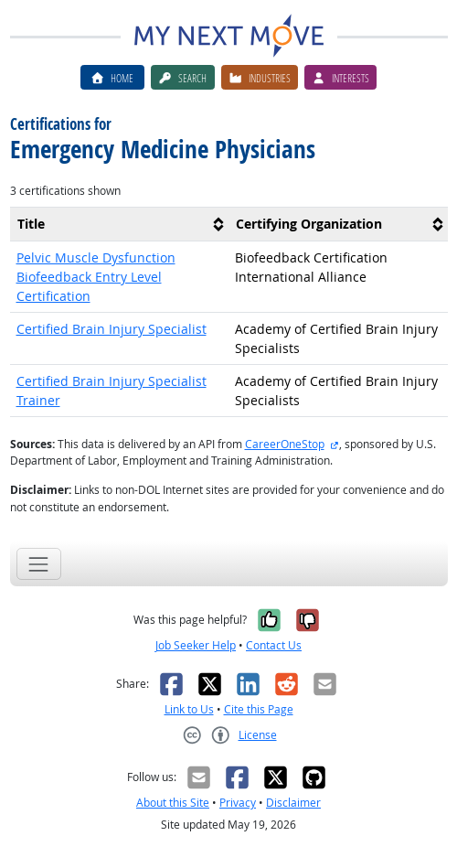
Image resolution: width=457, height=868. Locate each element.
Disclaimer (293, 803)
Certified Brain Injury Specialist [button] (112, 329)
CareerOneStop (285, 444)
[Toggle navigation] (39, 564)
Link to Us (189, 709)
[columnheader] (120, 224)
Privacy (238, 803)
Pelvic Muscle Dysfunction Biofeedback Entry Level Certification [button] (96, 277)
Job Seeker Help (196, 645)
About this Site (173, 803)
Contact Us (274, 645)
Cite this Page (259, 709)
